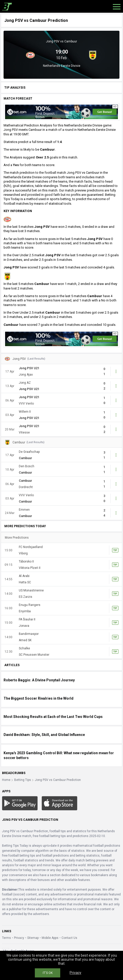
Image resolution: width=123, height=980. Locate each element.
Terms (6, 938)
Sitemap (33, 938)
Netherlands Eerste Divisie (62, 66)
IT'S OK (48, 973)
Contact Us (69, 938)
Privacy (19, 938)
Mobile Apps (50, 938)
